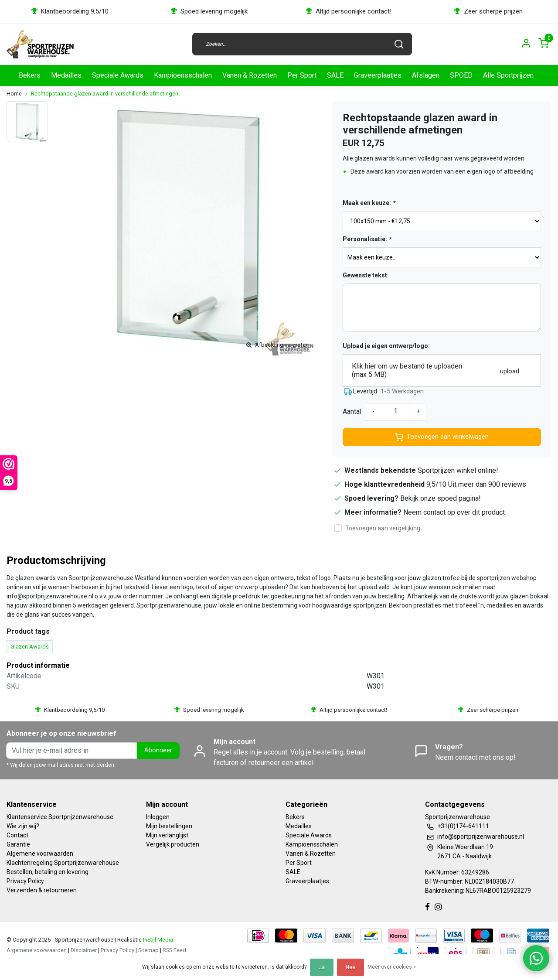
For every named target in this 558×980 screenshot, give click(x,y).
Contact (17, 835)
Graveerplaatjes (378, 75)
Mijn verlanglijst (167, 835)
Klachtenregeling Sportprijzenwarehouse (63, 863)
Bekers (30, 75)
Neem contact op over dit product (454, 512)
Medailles (66, 75)
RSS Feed (174, 950)
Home (14, 94)
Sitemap (148, 950)
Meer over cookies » (392, 967)
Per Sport (302, 75)
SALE (335, 75)
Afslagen (426, 75)
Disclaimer (84, 950)
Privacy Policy (25, 881)
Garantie (18, 844)
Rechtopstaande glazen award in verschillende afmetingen (105, 94)
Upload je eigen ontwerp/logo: (386, 346)
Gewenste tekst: (366, 275)
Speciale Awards (118, 75)
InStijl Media (157, 940)
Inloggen (158, 817)
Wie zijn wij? (23, 826)
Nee (350, 967)
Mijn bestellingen (169, 826)
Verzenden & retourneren (42, 890)
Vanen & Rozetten (250, 75)
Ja (322, 967)
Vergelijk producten (173, 844)
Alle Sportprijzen (508, 75)
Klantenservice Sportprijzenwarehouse (60, 817)
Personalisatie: (367, 239)
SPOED (461, 75)
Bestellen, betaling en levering (48, 872)
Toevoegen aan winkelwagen (442, 437)
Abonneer (158, 750)
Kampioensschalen (183, 75)
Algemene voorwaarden (40, 854)
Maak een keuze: (369, 203)
